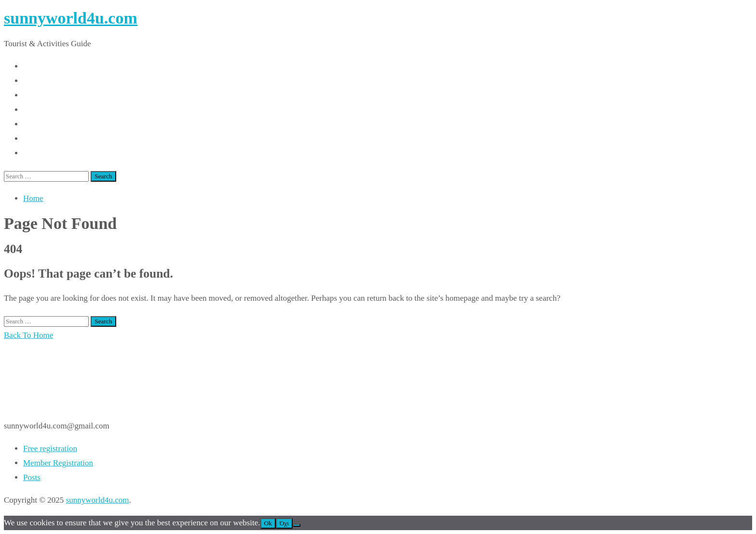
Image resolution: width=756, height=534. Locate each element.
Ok (268, 523)
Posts (32, 477)
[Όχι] (297, 525)
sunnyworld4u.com (71, 18)
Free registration (50, 448)
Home (33, 198)
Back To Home (28, 335)
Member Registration (58, 463)
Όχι (284, 523)
